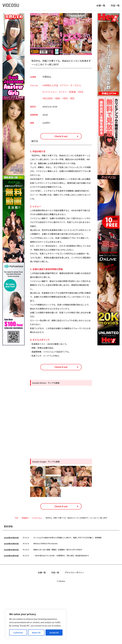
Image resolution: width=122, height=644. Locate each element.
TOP (12, 573)
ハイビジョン (50, 93)
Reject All (36, 633)
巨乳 (81, 93)
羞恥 (58, 100)
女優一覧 (101, 6)
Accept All (54, 633)
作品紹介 (21, 573)
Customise (18, 633)
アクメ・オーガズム (71, 87)
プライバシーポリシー (75, 627)
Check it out (61, 142)
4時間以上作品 (51, 87)
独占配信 (48, 100)
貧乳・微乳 (69, 100)
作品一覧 (115, 6)
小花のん (47, 78)
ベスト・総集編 (68, 93)
